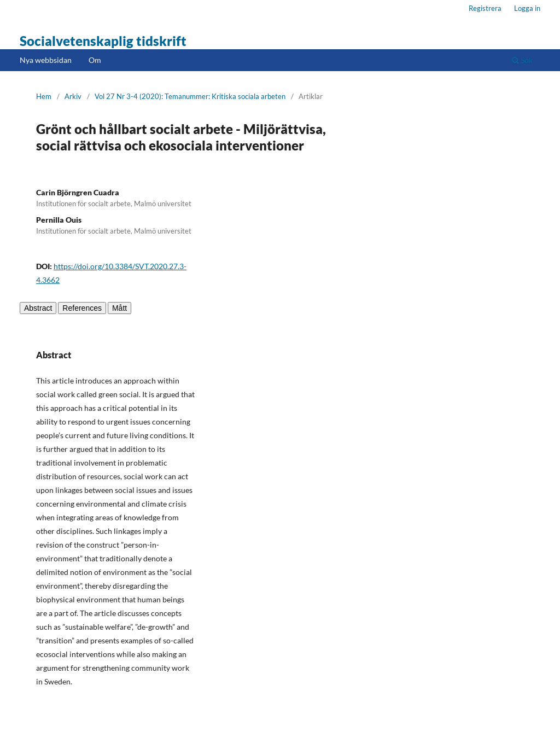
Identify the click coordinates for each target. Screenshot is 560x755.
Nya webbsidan (46, 60)
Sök (522, 60)
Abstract (38, 308)
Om (95, 60)
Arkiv (73, 96)
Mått (119, 308)
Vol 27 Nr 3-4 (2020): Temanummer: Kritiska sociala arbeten (190, 96)
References (82, 308)
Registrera (485, 8)
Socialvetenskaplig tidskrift (103, 41)
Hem (44, 96)
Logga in (527, 8)
